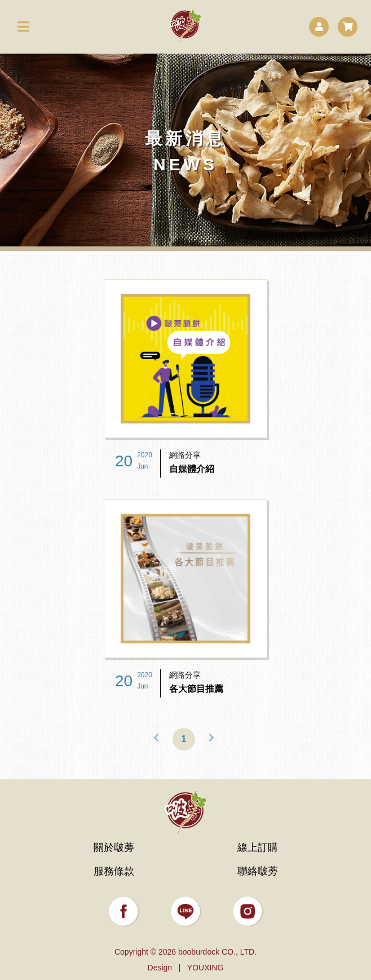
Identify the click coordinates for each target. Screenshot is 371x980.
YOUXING (206, 968)
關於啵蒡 (114, 847)
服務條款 (114, 871)
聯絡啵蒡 (258, 871)
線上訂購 (258, 847)
